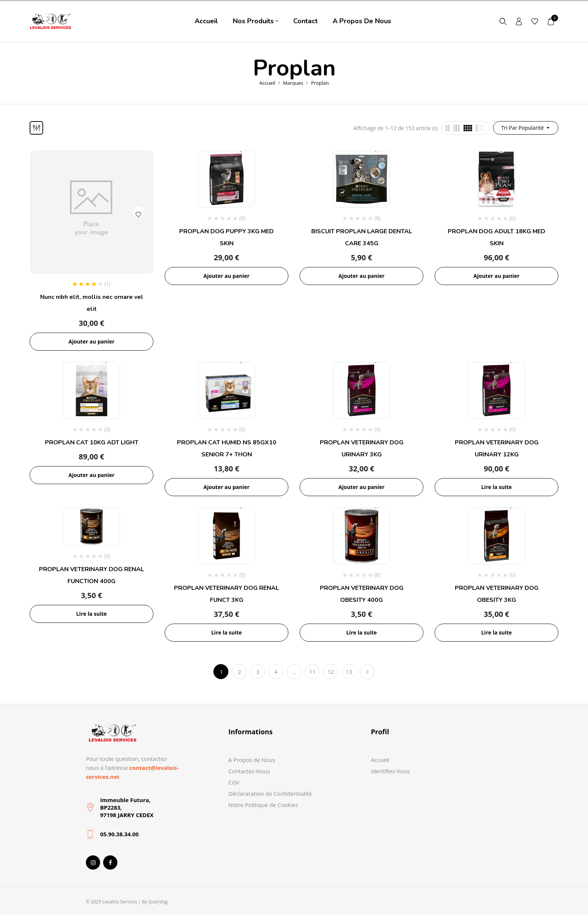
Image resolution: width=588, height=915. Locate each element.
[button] (551, 21)
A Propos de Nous (252, 760)
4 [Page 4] (276, 672)
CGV (234, 782)
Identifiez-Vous (390, 771)
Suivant (367, 672)
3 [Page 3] (258, 672)
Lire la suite (496, 487)
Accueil (267, 83)
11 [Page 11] (313, 672)
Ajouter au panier (92, 341)
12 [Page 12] (331, 672)
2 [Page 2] (239, 672)
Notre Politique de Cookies (263, 805)
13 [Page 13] (349, 672)
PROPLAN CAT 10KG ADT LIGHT (92, 442)
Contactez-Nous (249, 771)
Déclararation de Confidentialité (270, 793)
